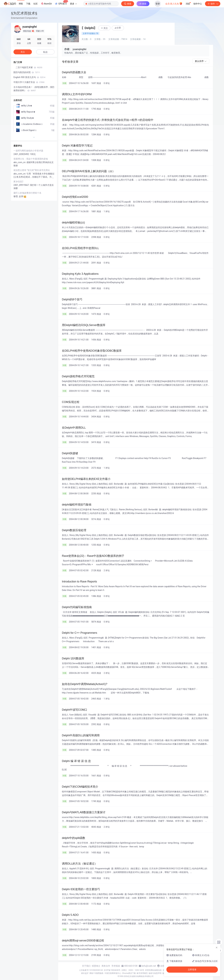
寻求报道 (116, 966)
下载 (28, 4)
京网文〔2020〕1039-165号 (133, 970)
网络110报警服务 (97, 973)
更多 (73, 4)
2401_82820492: (22, 154)
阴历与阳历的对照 (27, 72)
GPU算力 (61, 3)
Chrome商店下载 (129, 973)
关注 (23, 52)
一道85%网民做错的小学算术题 (30, 151)
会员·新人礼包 (174, 3)
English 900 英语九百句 (29, 77)
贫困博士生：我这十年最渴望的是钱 (31, 159)
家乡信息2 (18, 182)
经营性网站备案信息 (153, 970)
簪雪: (16, 196)
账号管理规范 (142, 973)
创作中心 (198, 4)
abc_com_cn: (20, 162)
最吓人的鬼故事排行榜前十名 (27, 193)
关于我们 (86, 966)
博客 (21, 4)
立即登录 (192, 970)
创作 (213, 4)
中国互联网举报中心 (113, 973)
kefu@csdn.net (149, 966)
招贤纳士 (96, 966)
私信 (45, 52)
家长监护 (85, 973)
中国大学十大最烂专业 (29, 82)
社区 (36, 4)
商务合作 (106, 966)
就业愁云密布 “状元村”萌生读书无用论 (32, 170)
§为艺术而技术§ (24, 13)
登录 (158, 4)
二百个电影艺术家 (28, 67)
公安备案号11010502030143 (91, 970)
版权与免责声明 (155, 973)
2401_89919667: (22, 185)
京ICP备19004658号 (112, 970)
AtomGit (46, 4)
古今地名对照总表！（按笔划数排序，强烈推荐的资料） (34, 89)
